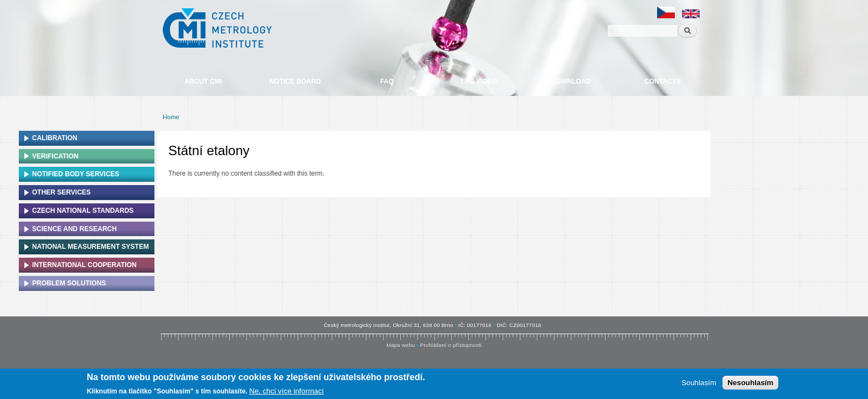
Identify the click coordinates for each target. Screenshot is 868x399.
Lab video (479, 81)
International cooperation (84, 265)
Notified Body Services (76, 174)
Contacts (663, 81)
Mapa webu (401, 345)
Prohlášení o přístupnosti (451, 345)
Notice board (295, 81)
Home (171, 117)
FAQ (387, 81)
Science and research (74, 229)
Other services (61, 192)
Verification (55, 156)
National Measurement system (91, 247)
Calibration (55, 138)
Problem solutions (69, 283)
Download (571, 81)
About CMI (203, 81)
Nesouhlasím (750, 384)
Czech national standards (83, 211)
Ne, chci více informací (286, 393)
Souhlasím (699, 384)
